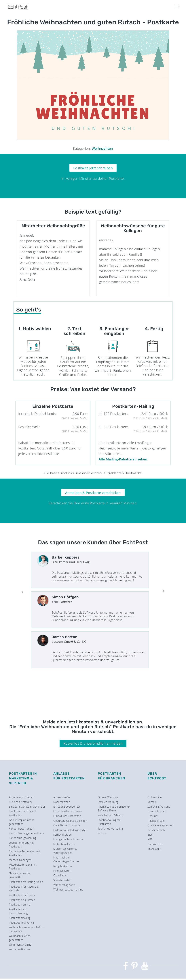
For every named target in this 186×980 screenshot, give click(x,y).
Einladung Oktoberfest (67, 807)
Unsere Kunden (157, 811)
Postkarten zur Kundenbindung (18, 911)
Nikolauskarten (62, 871)
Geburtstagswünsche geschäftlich (22, 822)
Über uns (153, 816)
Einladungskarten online (68, 811)
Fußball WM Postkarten (67, 816)
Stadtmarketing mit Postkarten (109, 822)
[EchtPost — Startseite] (18, 7)
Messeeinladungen (20, 860)
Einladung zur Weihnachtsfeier (27, 807)
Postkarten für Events (22, 895)
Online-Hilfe (155, 797)
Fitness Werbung (108, 797)
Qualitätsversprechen (160, 825)
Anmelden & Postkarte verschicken (93, 493)
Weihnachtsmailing (20, 945)
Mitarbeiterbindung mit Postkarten (23, 867)
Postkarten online (20, 905)
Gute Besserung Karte (67, 825)
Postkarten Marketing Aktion (26, 882)
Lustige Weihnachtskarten (69, 839)
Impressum (154, 849)
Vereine (102, 833)
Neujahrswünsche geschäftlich (20, 875)
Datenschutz (155, 844)
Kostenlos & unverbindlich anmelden (93, 743)
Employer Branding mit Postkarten (23, 813)
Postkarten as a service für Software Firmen (114, 809)
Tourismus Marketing (110, 829)
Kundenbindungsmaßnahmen (26, 833)
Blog (150, 835)
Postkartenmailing (20, 918)
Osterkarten (61, 875)
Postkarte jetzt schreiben (93, 168)
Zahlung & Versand (159, 807)
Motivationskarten (64, 844)
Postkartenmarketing (21, 923)
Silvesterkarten (62, 880)
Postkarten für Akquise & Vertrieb (24, 889)
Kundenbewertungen (21, 829)
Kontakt (152, 802)
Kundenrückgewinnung (23, 838)
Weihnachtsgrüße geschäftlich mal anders (27, 929)
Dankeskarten (62, 802)
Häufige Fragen (156, 821)
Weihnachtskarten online (68, 890)
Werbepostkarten (19, 949)
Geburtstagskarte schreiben (70, 821)
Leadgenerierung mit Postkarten (21, 845)
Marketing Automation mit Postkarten (25, 853)
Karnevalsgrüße (62, 835)
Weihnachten (102, 148)
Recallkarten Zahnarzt (111, 815)
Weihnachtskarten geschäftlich (20, 938)
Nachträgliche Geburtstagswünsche (66, 859)
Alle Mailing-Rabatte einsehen (123, 459)
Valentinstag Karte (64, 885)
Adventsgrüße (62, 797)
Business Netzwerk (20, 802)
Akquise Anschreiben (22, 797)
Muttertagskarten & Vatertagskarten (65, 851)
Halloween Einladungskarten (70, 830)
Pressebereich (156, 830)
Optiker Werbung (108, 802)
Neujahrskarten (63, 866)
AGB (150, 839)
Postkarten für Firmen (22, 900)
